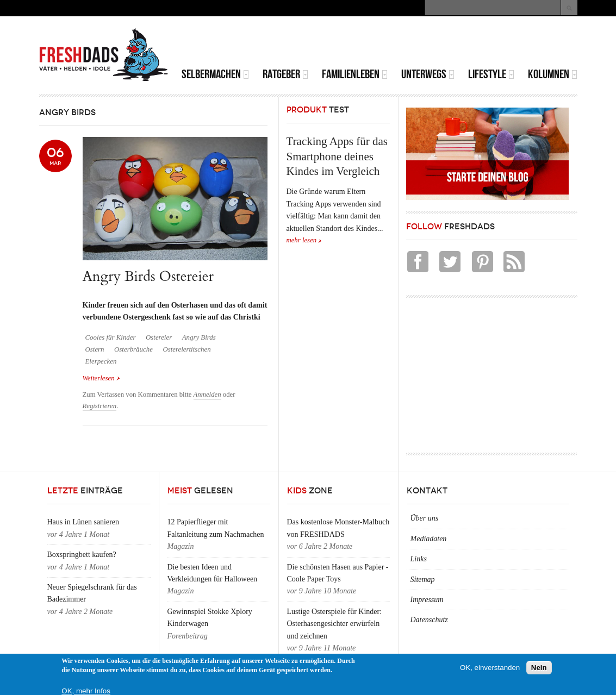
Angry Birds (199, 337)
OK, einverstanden (490, 668)
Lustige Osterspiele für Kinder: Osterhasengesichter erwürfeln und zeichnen (335, 624)
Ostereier (159, 337)
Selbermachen (215, 74)
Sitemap (423, 580)
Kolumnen (553, 74)
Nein (539, 668)
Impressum (427, 600)
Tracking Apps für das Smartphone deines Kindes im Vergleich (337, 156)
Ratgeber (285, 74)
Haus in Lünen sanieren (83, 522)
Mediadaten (429, 539)
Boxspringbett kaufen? (82, 555)
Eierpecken (101, 361)
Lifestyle (491, 74)
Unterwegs (428, 74)
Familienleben (355, 74)
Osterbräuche (133, 349)
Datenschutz (429, 620)
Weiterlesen (101, 377)
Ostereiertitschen (186, 349)
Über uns (425, 518)
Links (419, 559)
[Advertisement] (450, 43)
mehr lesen (302, 240)
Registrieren (100, 406)
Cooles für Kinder (111, 337)
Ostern (95, 349)
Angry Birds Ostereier (148, 276)
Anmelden (207, 395)
